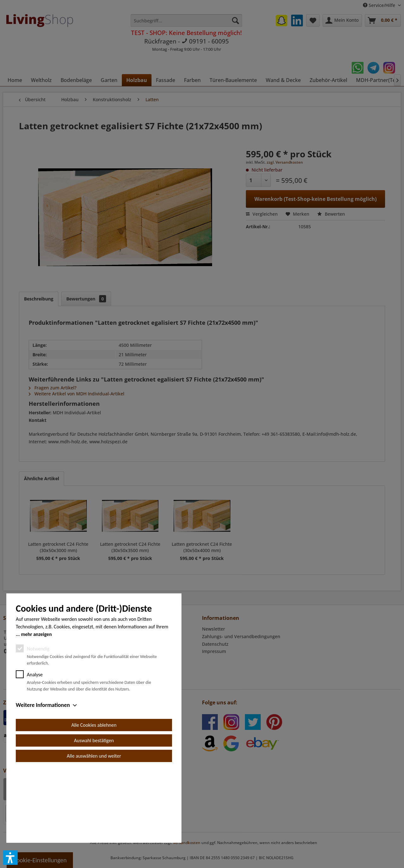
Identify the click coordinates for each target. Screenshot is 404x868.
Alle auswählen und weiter (94, 827)
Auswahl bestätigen (94, 812)
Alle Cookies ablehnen (94, 796)
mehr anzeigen (36, 705)
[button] (10, 858)
